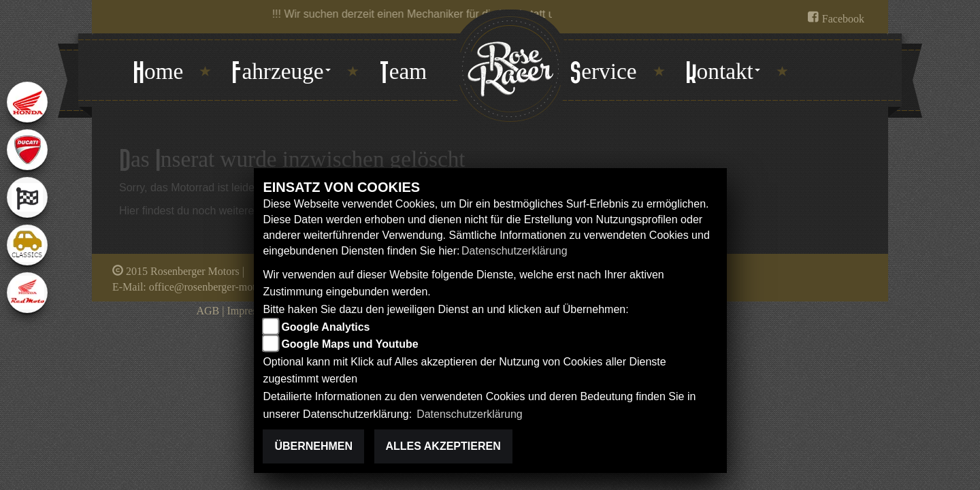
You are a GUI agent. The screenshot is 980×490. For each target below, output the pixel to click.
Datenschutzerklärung (514, 251)
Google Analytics (325, 327)
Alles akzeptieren (443, 446)
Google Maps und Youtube (349, 344)
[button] (281, 73)
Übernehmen (313, 446)
